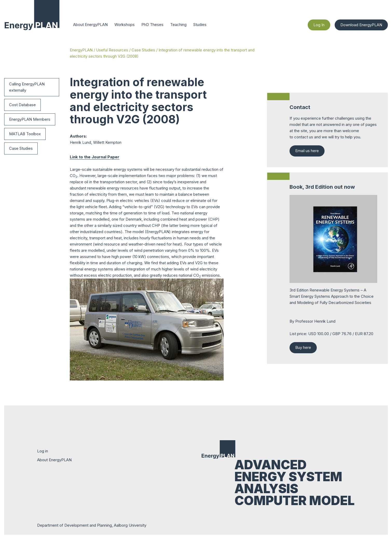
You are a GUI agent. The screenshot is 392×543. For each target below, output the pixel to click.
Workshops (125, 25)
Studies (200, 25)
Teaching (178, 25)
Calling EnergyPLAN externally (27, 87)
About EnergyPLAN (90, 25)
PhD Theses (152, 25)
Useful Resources (112, 50)
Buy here (303, 347)
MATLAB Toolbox (25, 134)
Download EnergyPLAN (361, 25)
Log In (319, 25)
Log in (43, 451)
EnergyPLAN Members (30, 119)
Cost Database (22, 105)
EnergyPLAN (81, 50)
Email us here (307, 151)
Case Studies (143, 50)
